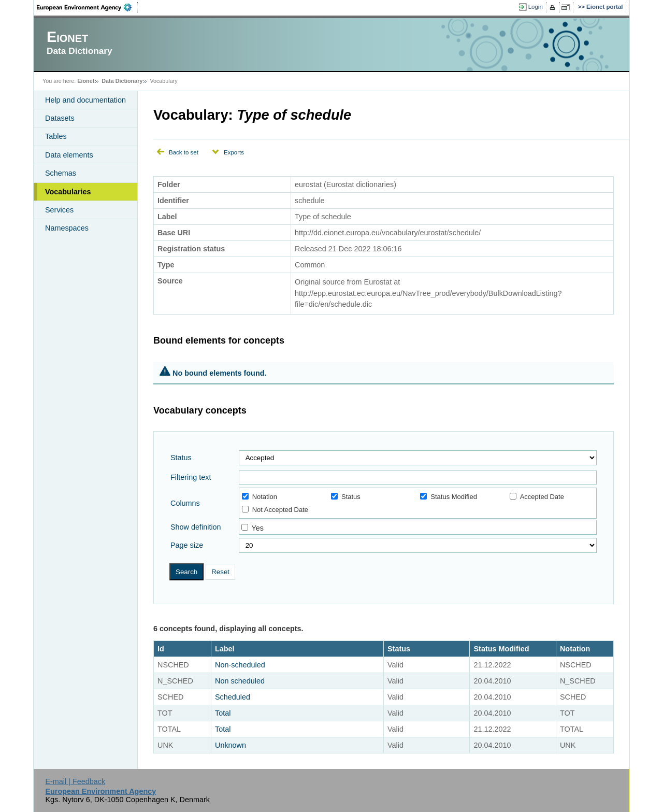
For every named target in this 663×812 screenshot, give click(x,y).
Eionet (86, 81)
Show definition (196, 527)
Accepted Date (537, 497)
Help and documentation (85, 100)
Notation (260, 497)
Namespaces (67, 228)
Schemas (61, 173)
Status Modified (449, 497)
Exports (234, 152)
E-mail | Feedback (75, 781)
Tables (56, 136)
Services (59, 210)
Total (223, 713)
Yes (257, 528)
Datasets (60, 118)
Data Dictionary (122, 81)
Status (181, 458)
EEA (88, 7)
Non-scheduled (240, 665)
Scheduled (233, 697)
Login (536, 7)
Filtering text (191, 477)
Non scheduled (240, 681)
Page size (187, 545)
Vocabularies (68, 192)
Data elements (69, 155)
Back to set (184, 152)
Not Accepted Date (275, 510)
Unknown (230, 745)
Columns (185, 503)
